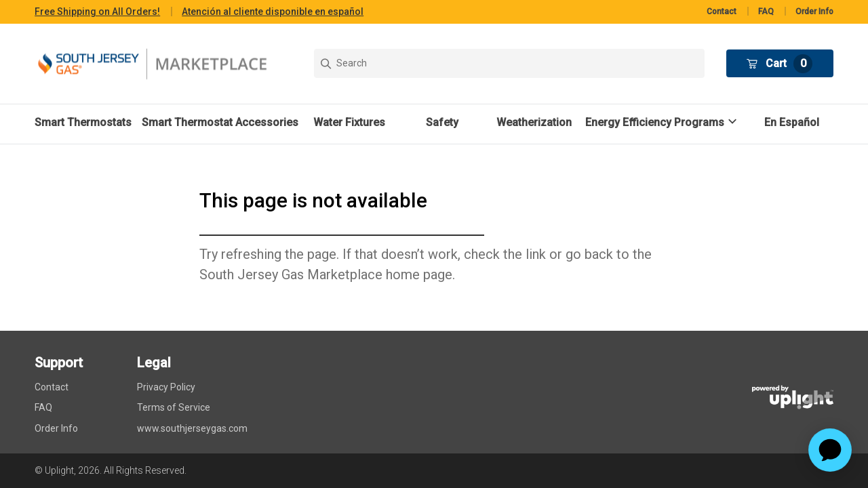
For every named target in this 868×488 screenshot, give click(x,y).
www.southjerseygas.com (192, 428)
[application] (830, 450)
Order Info (814, 12)
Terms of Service (174, 407)
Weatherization (534, 122)
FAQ (766, 12)
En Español (792, 122)
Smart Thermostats (83, 122)
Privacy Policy (166, 387)
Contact (722, 12)
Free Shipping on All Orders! (97, 12)
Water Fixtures (349, 122)
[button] (663, 122)
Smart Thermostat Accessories (220, 122)
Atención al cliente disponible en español (273, 12)
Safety (442, 122)
